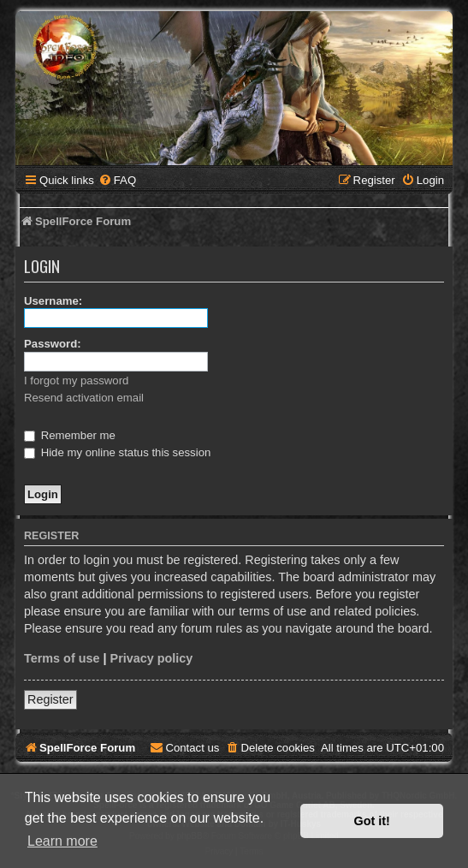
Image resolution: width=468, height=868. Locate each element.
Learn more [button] (62, 841)
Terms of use (62, 658)
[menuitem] (117, 180)
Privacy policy (152, 658)
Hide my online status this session (117, 452)
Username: (53, 301)
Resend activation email (84, 398)
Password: (53, 344)
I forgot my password (76, 380)
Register (50, 699)
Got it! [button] (372, 821)
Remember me (70, 435)
